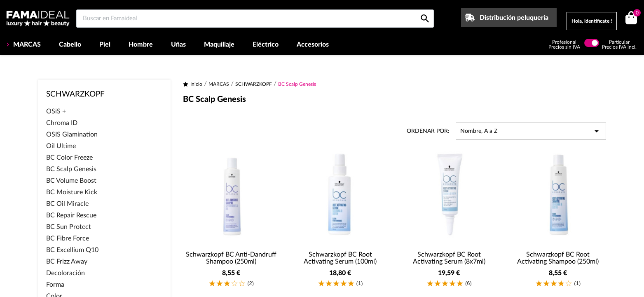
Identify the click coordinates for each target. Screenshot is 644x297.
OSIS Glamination (72, 134)
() (636, 14)
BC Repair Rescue (71, 215)
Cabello (70, 45)
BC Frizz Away (67, 262)
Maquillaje (219, 45)
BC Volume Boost (71, 181)
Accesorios (313, 45)
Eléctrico (266, 45)
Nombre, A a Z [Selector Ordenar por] (531, 131)
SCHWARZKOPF (75, 94)
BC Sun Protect (69, 227)
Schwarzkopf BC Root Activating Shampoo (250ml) (558, 258)
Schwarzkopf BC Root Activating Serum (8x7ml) (449, 258)
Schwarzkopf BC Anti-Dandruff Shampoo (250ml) (231, 258)
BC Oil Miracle (67, 204)
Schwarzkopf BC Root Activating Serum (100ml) (340, 258)
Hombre (141, 45)
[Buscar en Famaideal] (255, 19)
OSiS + (56, 111)
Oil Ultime (61, 146)
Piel (105, 45)
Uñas (178, 45)
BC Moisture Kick (72, 192)
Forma (55, 285)
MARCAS (26, 45)
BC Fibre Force (68, 238)
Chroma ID (62, 123)
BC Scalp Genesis (71, 169)
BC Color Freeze (69, 158)
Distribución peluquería (514, 18)
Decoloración (66, 273)
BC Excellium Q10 (72, 250)
